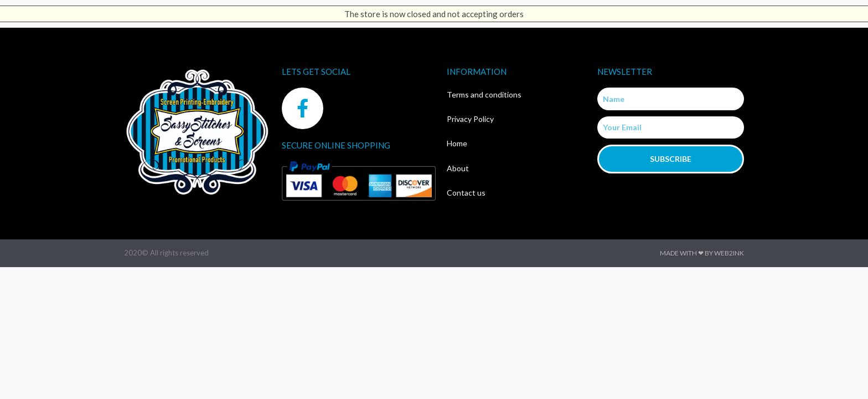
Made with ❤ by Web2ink (702, 253)
